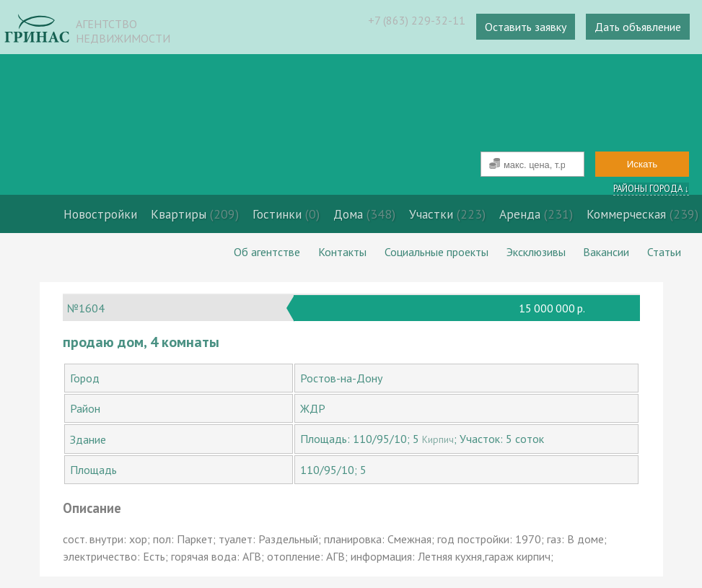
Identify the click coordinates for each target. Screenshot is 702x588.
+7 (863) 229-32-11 (417, 20)
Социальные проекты (436, 252)
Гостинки (286, 214)
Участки (447, 214)
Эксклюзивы (536, 252)
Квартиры (195, 214)
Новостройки (100, 214)
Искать (642, 164)
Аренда (536, 214)
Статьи (664, 252)
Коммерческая (642, 214)
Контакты (342, 252)
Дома (364, 214)
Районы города (651, 189)
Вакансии (606, 252)
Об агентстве (267, 252)
